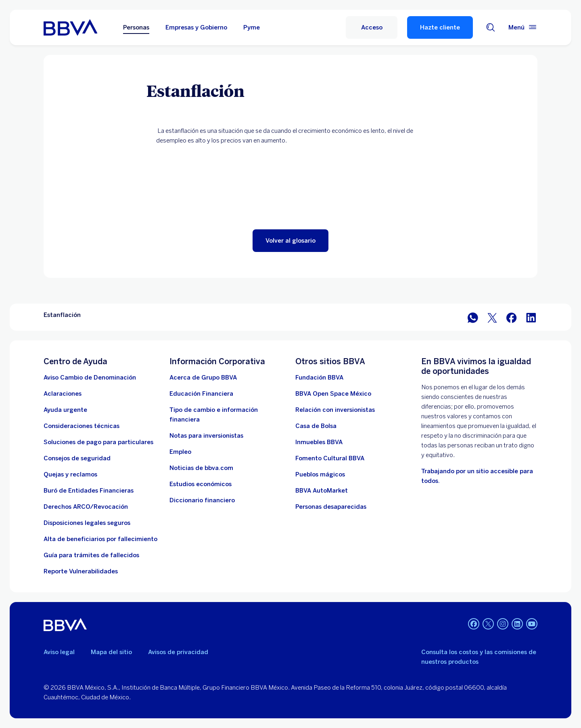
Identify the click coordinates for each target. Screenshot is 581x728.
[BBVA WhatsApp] (473, 317)
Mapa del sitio (111, 652)
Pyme (252, 27)
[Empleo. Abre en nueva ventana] (180, 452)
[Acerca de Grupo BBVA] (203, 378)
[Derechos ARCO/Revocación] (86, 507)
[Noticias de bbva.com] (201, 468)
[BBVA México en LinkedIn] (531, 317)
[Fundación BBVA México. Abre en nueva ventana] (319, 378)
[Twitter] (488, 625)
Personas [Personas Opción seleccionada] (136, 27)
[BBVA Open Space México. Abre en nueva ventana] (333, 394)
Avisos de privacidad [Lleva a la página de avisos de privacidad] (178, 652)
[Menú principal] (523, 27)
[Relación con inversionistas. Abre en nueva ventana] (335, 410)
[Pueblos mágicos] (320, 474)
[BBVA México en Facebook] (512, 317)
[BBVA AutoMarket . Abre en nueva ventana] (322, 491)
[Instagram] (503, 625)
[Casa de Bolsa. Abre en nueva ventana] (316, 426)
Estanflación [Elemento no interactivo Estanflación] (62, 315)
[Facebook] (474, 625)
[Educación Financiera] (201, 394)
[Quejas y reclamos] (70, 474)
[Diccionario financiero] (202, 500)
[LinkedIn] (517, 625)
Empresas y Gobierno (196, 27)
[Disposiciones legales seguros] (87, 523)
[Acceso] (372, 27)
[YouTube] (532, 625)
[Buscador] (491, 27)
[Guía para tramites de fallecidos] (91, 555)
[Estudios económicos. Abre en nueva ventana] (201, 484)
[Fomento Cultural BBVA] (330, 458)
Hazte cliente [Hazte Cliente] (440, 27)
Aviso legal (59, 652)
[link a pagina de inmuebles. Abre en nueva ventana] (319, 442)
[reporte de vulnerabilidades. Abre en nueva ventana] (81, 571)
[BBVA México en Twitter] (492, 317)
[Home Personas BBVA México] (70, 27)
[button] (290, 241)
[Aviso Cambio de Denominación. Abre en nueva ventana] (90, 378)
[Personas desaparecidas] (331, 507)
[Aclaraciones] (63, 394)
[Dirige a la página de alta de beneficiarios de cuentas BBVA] (100, 539)
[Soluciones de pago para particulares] (98, 442)
